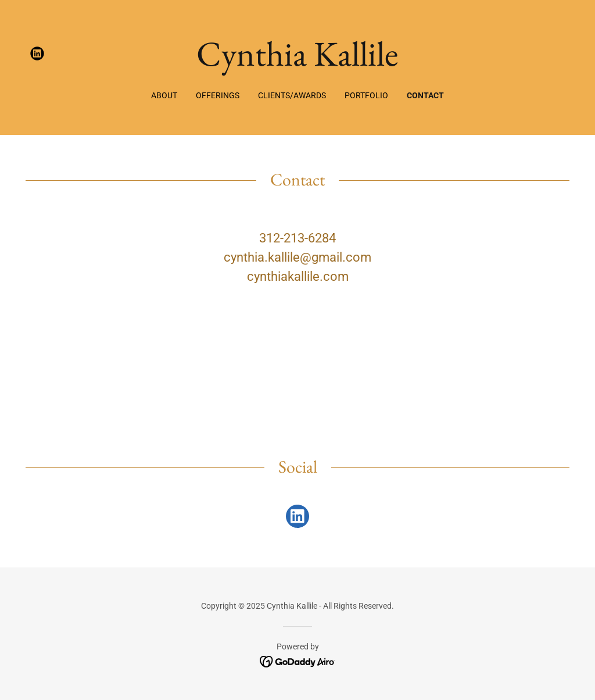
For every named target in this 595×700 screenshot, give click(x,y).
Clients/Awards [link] (292, 95)
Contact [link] (425, 95)
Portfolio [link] (366, 95)
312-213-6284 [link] (297, 238)
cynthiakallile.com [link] (298, 276)
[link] (37, 53)
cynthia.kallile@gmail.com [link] (297, 257)
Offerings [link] (218, 95)
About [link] (164, 95)
